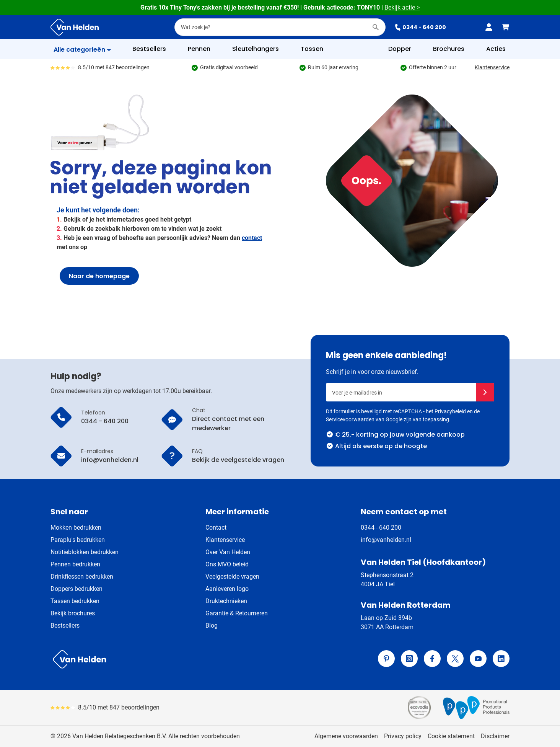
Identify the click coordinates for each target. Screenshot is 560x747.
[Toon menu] (82, 50)
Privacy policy (403, 736)
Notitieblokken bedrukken (85, 552)
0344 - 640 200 (420, 27)
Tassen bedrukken (75, 601)
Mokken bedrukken (76, 528)
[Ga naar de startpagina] (75, 27)
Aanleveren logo (227, 589)
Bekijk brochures (73, 613)
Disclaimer (495, 736)
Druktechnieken (226, 601)
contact (252, 238)
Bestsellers (65, 625)
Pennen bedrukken (75, 564)
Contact (216, 528)
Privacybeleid (450, 411)
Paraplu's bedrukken (78, 540)
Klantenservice (492, 67)
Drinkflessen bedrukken (82, 577)
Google (394, 419)
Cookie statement (451, 736)
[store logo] (164, 659)
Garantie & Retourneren (237, 613)
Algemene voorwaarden (346, 736)
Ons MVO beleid (227, 564)
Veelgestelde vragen (232, 577)
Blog (212, 625)
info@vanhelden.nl (386, 540)
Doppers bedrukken (77, 589)
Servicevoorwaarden (350, 419)
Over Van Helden (228, 552)
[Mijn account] (489, 27)
